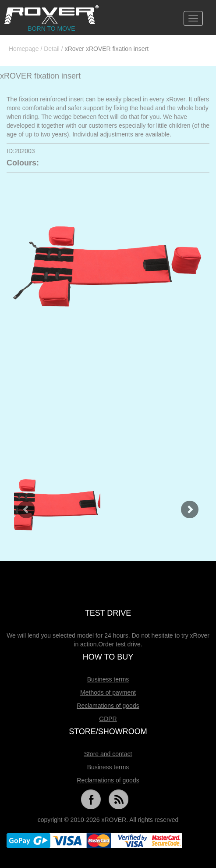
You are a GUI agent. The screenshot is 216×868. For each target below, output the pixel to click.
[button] (22, 505)
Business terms (108, 679)
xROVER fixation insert (40, 76)
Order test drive (119, 644)
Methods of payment (108, 692)
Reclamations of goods (108, 706)
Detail (52, 49)
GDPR (108, 719)
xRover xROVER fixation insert (107, 49)
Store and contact (108, 754)
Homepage (24, 49)
